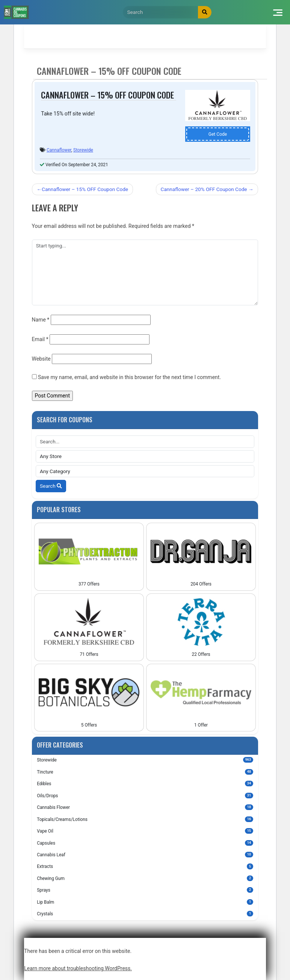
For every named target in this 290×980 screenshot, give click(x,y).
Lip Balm (145, 902)
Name (41, 320)
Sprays (145, 890)
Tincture (145, 772)
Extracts (145, 866)
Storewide (83, 150)
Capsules (145, 843)
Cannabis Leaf (145, 855)
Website (41, 359)
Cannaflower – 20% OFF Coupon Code (204, 189)
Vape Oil (145, 831)
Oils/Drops (145, 796)
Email (40, 339)
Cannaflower (59, 150)
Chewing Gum (145, 878)
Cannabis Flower (145, 807)
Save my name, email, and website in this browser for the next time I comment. (129, 377)
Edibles (145, 784)
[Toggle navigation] (277, 12)
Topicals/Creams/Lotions (145, 819)
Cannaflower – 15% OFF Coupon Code (85, 189)
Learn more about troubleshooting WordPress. (78, 968)
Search (51, 486)
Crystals (145, 914)
